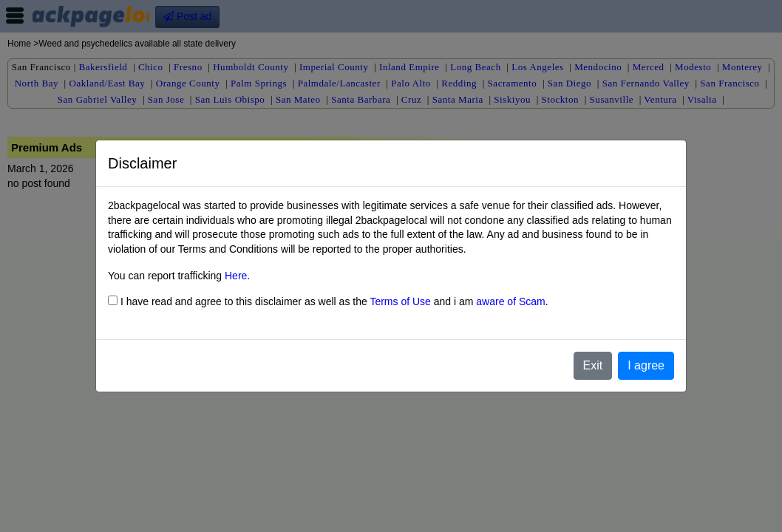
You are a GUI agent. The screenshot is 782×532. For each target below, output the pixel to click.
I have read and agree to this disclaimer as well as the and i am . (328, 301)
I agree (646, 365)
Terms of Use (400, 301)
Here (236, 276)
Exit (593, 365)
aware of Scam (510, 301)
